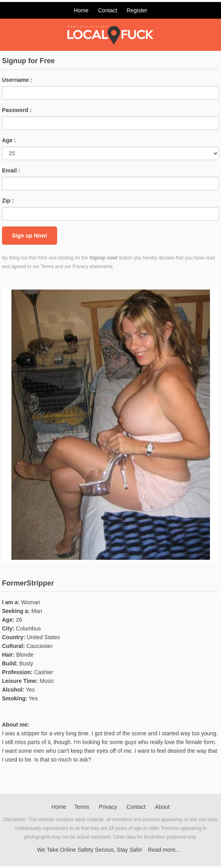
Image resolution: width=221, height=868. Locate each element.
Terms (82, 807)
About (162, 807)
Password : (17, 110)
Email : (11, 170)
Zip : (8, 201)
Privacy (108, 807)
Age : (9, 140)
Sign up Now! (30, 236)
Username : (17, 80)
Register (137, 10)
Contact (108, 10)
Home (81, 10)
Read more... (164, 850)
